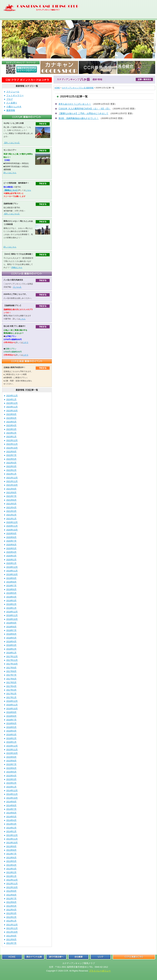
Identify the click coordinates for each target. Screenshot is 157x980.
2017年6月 (11, 679)
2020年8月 (11, 537)
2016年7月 (11, 720)
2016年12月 (12, 701)
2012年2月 (11, 917)
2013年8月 (11, 850)
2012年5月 (11, 906)
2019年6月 (11, 589)
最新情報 (11, 110)
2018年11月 (12, 615)
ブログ (10, 99)
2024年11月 (12, 396)
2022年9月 (11, 452)
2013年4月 (11, 865)
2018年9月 (11, 623)
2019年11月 (12, 571)
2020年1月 (11, 563)
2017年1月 (11, 697)
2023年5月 (11, 422)
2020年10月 (12, 530)
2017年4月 (11, 686)
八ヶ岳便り (12, 103)
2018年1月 (11, 653)
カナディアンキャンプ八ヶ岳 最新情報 (78, 88)
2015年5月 (11, 772)
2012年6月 (11, 902)
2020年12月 (12, 522)
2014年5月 (11, 817)
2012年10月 (12, 887)
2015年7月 (11, 764)
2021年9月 (11, 489)
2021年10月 (12, 485)
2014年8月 (11, 805)
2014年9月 (11, 802)
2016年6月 (11, 723)
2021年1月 (11, 519)
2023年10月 (12, 411)
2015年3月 (11, 779)
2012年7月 (11, 899)
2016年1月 (11, 742)
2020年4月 (11, 552)
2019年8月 (11, 582)
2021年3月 (11, 511)
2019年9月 (11, 578)
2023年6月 (11, 418)
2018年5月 (11, 638)
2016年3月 (11, 735)
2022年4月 (11, 463)
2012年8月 (11, 895)
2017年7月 (11, 675)
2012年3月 (11, 913)
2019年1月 (11, 608)
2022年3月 (11, 466)
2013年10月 (12, 843)
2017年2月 (11, 694)
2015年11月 (12, 750)
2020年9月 (11, 533)
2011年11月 (12, 928)
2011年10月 (12, 932)
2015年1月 (11, 787)
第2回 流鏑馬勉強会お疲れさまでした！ (79, 118)
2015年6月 (11, 768)
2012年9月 (11, 891)
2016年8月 (11, 716)
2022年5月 (11, 459)
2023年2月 (11, 433)
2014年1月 (11, 831)
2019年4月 (11, 597)
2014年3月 (11, 824)
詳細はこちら (17, 267)
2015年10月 (12, 753)
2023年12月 (12, 403)
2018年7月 (11, 630)
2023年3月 (11, 429)
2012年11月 (12, 884)
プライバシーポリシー (100, 971)
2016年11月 (12, 705)
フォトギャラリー (15, 95)
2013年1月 (11, 876)
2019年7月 (11, 586)
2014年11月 (12, 794)
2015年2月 (11, 783)
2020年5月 (11, 548)
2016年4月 (11, 731)
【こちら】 (17, 287)
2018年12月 (12, 612)
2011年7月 (11, 943)
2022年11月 (12, 444)
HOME (57, 88)
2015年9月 (11, 757)
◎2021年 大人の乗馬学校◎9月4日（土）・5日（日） (85, 109)
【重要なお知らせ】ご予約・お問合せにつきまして (83, 113)
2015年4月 (11, 776)
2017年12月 (12, 656)
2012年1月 (11, 921)
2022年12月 (12, 440)
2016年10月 (12, 709)
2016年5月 (11, 727)
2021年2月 (11, 515)
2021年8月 (11, 492)
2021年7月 (11, 496)
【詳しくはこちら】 (12, 143)
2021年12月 (12, 478)
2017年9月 (11, 668)
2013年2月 (11, 872)
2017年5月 (11, 682)
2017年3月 (11, 690)
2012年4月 (11, 910)
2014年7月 (11, 809)
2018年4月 (11, 641)
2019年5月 (11, 593)
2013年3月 (11, 869)
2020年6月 (11, 545)
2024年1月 (11, 399)
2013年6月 (11, 858)
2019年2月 (11, 604)
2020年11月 (12, 526)
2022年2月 (11, 470)
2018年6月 (11, 634)
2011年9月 (11, 936)
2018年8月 (11, 627)
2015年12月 (12, 746)
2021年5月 (11, 504)
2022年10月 (12, 448)
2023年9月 (11, 414)
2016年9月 (11, 712)
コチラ (26, 342)
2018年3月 (11, 645)
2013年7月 (11, 854)
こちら (28, 190)
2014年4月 (11, 820)
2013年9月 (11, 846)
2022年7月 (11, 455)
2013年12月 (12, 835)
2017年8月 (11, 671)
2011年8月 (11, 939)
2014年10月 (12, 798)
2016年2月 (11, 738)
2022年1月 (11, 474)
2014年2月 (11, 828)
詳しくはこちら (10, 173)
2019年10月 (12, 574)
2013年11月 (12, 839)
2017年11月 (12, 660)
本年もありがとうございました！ (75, 104)
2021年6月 (11, 500)
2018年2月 (11, 649)
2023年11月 (12, 407)
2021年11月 (12, 481)
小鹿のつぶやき (14, 107)
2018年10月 (12, 619)
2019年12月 (12, 567)
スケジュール (13, 92)
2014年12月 (12, 790)
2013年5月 (11, 861)
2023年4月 (11, 425)
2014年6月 (11, 813)
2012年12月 (12, 880)
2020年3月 (11, 556)
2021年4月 (11, 507)
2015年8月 (11, 761)
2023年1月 (11, 437)
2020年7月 (11, 541)
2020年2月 (11, 560)
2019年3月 (11, 601)
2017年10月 (12, 664)
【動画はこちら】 (11, 190)
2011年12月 (12, 925)
